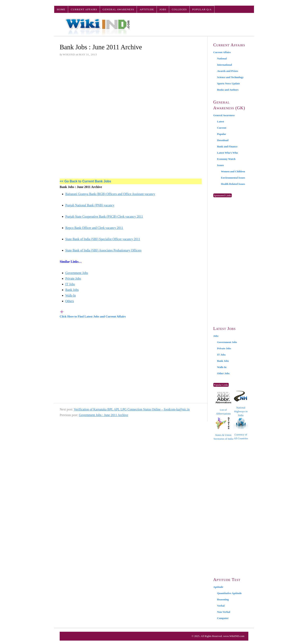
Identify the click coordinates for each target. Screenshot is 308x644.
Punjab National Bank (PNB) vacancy (90, 205)
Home (61, 9)
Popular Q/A (202, 9)
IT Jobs (70, 284)
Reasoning (223, 599)
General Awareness (118, 9)
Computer (223, 618)
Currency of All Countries (241, 429)
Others (70, 301)
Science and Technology (230, 77)
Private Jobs (73, 279)
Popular (222, 134)
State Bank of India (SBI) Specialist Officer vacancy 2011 (103, 239)
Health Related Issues (233, 184)
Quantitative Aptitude (229, 593)
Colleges (179, 9)
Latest (221, 121)
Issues (220, 165)
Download (223, 140)
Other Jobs (223, 373)
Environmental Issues (233, 178)
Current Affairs (84, 9)
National (222, 58)
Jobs (163, 9)
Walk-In (71, 295)
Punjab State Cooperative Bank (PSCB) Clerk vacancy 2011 (104, 217)
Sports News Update (228, 83)
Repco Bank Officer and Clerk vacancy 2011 (94, 228)
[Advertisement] (131, 91)
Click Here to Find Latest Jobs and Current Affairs (93, 316)
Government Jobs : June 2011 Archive (103, 415)
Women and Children (233, 171)
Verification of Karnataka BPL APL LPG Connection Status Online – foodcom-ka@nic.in (132, 409)
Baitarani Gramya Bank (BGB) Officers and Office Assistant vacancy (110, 194)
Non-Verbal (224, 612)
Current (222, 128)
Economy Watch (226, 159)
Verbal (221, 606)
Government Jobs (77, 273)
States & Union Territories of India (223, 429)
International (225, 65)
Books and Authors (228, 90)
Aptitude (147, 9)
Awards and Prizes (228, 71)
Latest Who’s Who (227, 153)
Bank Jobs (72, 290)
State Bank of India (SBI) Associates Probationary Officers (103, 250)
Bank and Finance (227, 146)
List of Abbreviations (223, 404)
